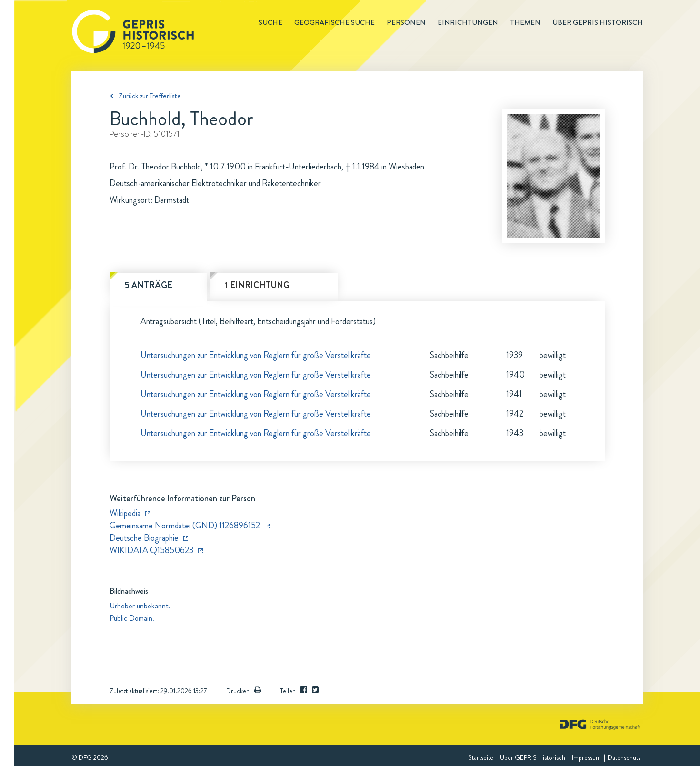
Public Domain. (132, 618)
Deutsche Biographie (144, 538)
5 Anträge (149, 285)
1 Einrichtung (257, 285)
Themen (525, 22)
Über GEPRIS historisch (598, 22)
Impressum (586, 757)
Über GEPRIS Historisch (533, 757)
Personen (406, 22)
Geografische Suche (335, 22)
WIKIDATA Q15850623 (151, 550)
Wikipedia (125, 513)
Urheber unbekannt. (140, 606)
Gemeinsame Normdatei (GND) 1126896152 (185, 526)
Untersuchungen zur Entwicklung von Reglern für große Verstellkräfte (256, 355)
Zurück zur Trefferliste (150, 96)
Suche (270, 22)
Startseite (481, 757)
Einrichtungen (468, 22)
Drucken (244, 691)
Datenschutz (624, 757)
